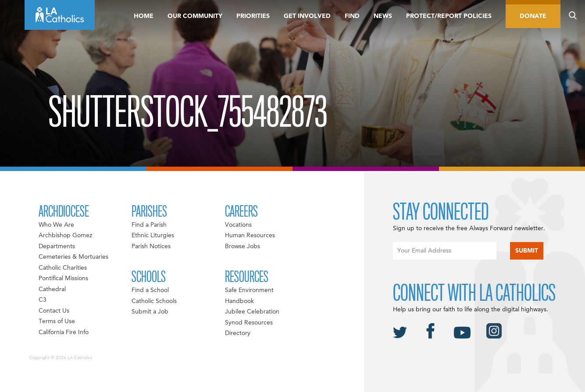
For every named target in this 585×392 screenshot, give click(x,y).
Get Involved (307, 16)
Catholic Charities (63, 268)
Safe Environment (249, 290)
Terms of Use (57, 321)
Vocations (238, 225)
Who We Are (56, 225)
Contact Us (54, 311)
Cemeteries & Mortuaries (73, 257)
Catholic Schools (154, 301)
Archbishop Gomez (65, 235)
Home (144, 16)
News (383, 16)
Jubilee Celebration (252, 312)
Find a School (150, 290)
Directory (238, 333)
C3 (43, 300)
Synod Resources (249, 323)
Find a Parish (149, 225)
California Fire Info (64, 332)
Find (352, 16)
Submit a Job (150, 312)
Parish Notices (151, 246)
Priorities (253, 16)
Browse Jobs (243, 246)
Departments (57, 246)
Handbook (239, 301)
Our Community (195, 16)
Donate (533, 16)
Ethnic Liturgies (153, 235)
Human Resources (250, 235)
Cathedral (52, 289)
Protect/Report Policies (449, 16)
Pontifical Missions (63, 278)
